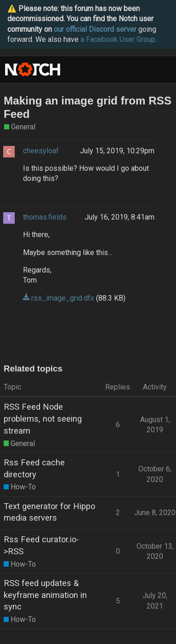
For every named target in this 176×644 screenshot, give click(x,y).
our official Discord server (95, 29)
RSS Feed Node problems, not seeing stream (43, 418)
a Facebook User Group (118, 39)
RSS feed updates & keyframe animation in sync (45, 595)
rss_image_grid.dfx (63, 298)
